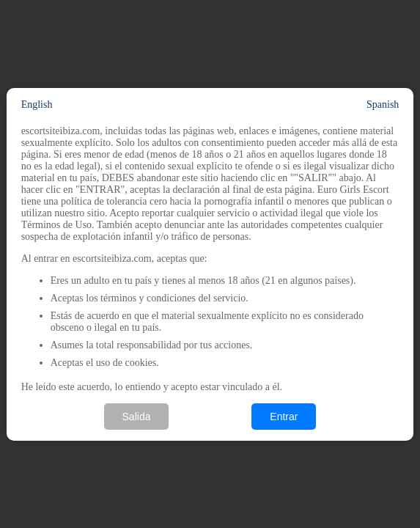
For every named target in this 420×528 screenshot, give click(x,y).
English (37, 104)
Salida (137, 417)
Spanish (383, 104)
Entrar (284, 417)
